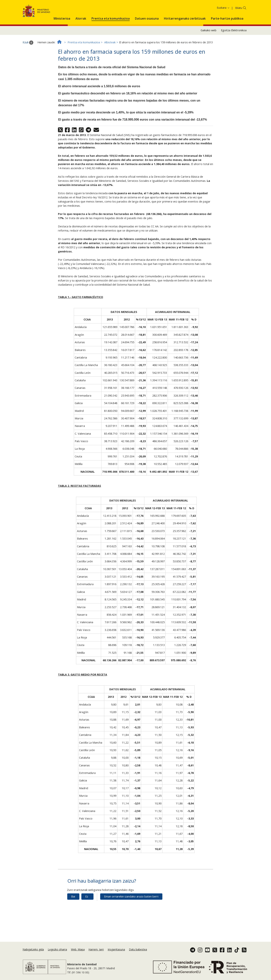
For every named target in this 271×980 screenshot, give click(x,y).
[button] (62, 38)
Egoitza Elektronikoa (234, 51)
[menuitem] (62, 38)
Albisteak (110, 63)
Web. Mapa (78, 954)
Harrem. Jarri (96, 954)
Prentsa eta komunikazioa (84, 63)
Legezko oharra (57, 954)
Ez (87, 917)
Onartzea (236, 10)
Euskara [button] (223, 28)
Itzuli (28, 63)
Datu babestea (138, 954)
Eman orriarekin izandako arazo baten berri (131, 917)
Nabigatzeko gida (33, 954)
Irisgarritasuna (116, 954)
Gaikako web (209, 51)
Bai (73, 917)
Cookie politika (208, 9)
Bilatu (239, 28)
